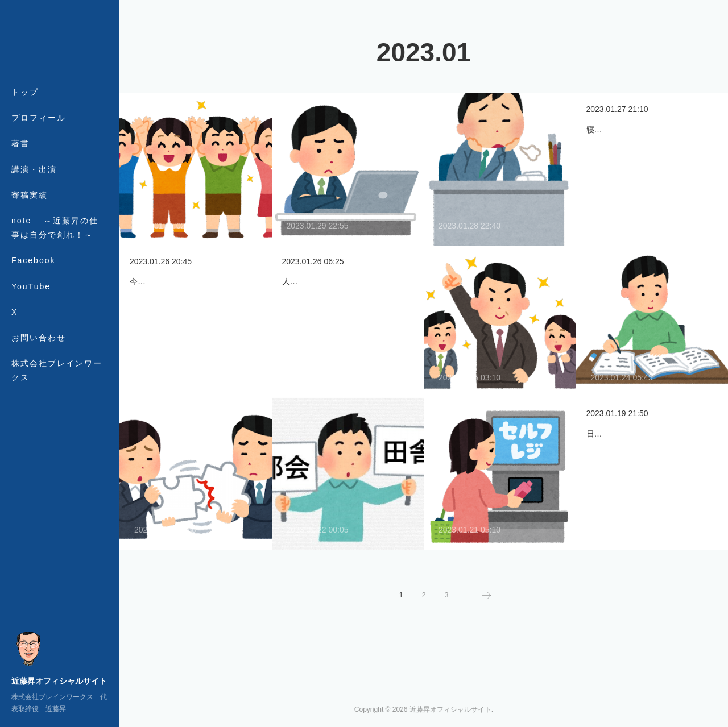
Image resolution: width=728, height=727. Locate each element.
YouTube (31, 286)
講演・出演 (34, 169)
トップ (25, 92)
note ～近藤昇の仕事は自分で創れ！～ (55, 228)
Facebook (33, 260)
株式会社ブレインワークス (57, 370)
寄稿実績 (30, 195)
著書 (20, 143)
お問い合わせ (39, 338)
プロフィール (39, 118)
